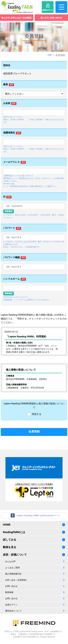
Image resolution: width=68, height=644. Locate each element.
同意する (37, 414)
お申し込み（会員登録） (17, 580)
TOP (50, 55)
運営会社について (13, 611)
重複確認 (9, 211)
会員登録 (34, 431)
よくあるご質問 (12, 568)
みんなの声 (10, 561)
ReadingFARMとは (14, 532)
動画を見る (10, 547)
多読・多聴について (15, 555)
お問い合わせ (11, 586)
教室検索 (9, 592)
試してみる (10, 540)
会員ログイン (11, 605)
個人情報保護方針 (13, 574)
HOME (7, 525)
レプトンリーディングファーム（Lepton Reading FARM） (17, 7)
